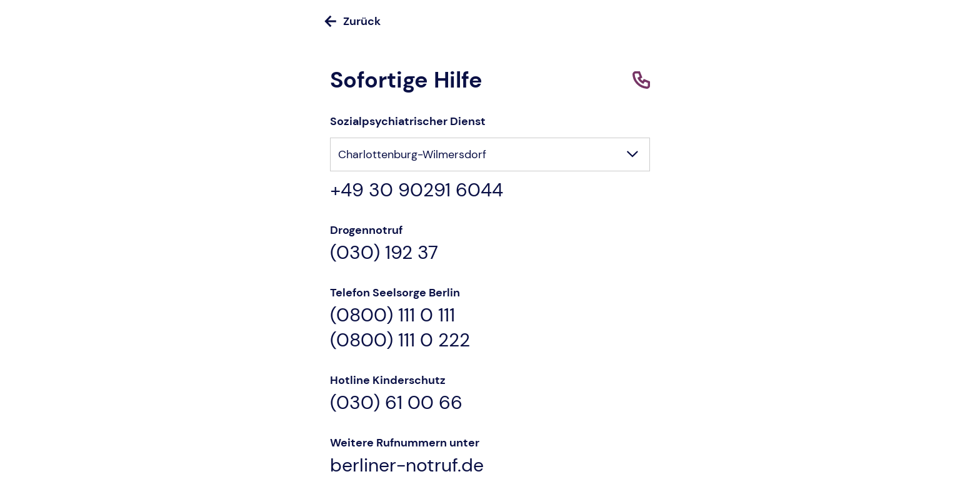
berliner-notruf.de (407, 465)
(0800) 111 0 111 (392, 315)
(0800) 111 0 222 (400, 340)
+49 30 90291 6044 (417, 190)
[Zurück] (490, 21)
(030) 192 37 (384, 253)
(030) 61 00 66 (396, 403)
